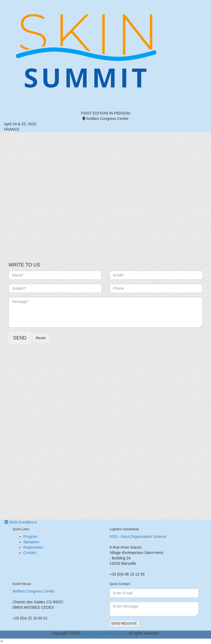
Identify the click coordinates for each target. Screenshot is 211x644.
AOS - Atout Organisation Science (138, 536)
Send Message (124, 624)
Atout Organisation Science (103, 633)
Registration (34, 547)
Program (31, 536)
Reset (41, 338)
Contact (30, 553)
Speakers (31, 542)
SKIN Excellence (21, 522)
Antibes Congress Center (34, 591)
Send (20, 338)
